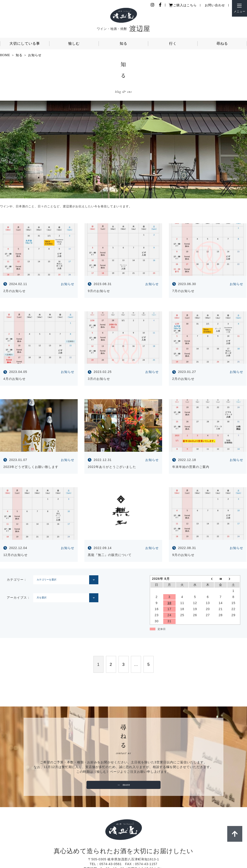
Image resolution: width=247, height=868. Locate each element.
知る (123, 43)
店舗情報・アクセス (156, 851)
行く (173, 43)
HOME (5, 55)
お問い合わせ (215, 5)
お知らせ (35, 55)
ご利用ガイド (125, 851)
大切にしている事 (25, 43)
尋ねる (222, 43)
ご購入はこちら (185, 5)
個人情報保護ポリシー (93, 851)
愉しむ (74, 43)
